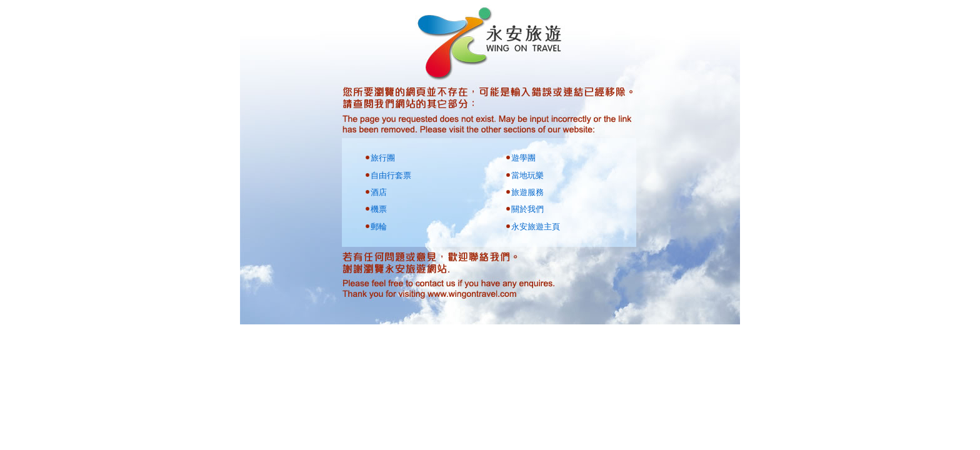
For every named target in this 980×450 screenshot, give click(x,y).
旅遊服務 (527, 192)
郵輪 (379, 227)
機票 (379, 209)
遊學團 (523, 158)
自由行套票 (391, 175)
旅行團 (383, 158)
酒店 (379, 192)
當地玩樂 (527, 175)
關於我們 (527, 209)
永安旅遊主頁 (536, 227)
